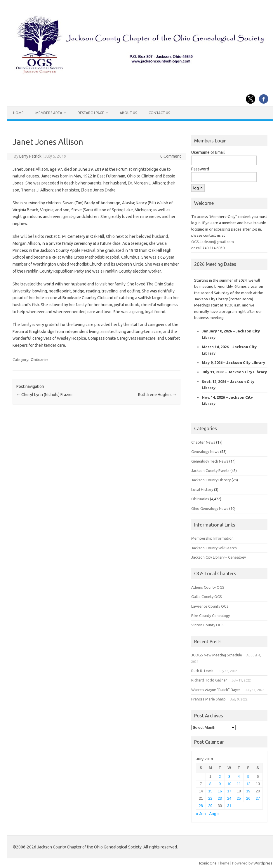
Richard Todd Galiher (209, 680)
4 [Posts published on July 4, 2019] (239, 777)
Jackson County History (211, 480)
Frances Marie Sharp (208, 699)
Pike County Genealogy (211, 616)
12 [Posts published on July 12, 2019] (248, 784)
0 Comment (171, 156)
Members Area (49, 113)
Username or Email (208, 152)
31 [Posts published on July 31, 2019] (229, 806)
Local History (202, 489)
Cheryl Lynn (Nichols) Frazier (45, 395)
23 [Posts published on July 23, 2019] (220, 798)
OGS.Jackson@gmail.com (213, 242)
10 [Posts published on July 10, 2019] (229, 784)
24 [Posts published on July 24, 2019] (229, 798)
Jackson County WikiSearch (214, 548)
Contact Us (159, 113)
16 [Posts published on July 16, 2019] (220, 791)
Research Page (91, 113)
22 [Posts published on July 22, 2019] (210, 798)
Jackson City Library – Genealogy (219, 557)
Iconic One (208, 863)
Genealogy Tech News (210, 461)
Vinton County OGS (207, 625)
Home (18, 113)
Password (200, 169)
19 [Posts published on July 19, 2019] (248, 791)
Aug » (214, 814)
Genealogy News (205, 452)
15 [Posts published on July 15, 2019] (210, 791)
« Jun (201, 814)
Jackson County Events (210, 470)
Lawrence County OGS (210, 606)
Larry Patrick (30, 156)
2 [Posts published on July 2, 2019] (220, 777)
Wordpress (263, 863)
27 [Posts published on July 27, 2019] (258, 798)
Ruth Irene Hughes (157, 395)
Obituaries (40, 360)
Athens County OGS (208, 587)
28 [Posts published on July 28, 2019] (201, 806)
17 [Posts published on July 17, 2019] (229, 791)
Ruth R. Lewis (202, 671)
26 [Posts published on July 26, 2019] (248, 798)
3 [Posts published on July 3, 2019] (229, 777)
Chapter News (203, 442)
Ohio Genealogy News (210, 508)
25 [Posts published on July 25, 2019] (239, 798)
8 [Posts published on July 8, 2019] (210, 784)
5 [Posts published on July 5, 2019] (248, 777)
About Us (128, 113)
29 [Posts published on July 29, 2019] (210, 806)
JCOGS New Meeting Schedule (217, 655)
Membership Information (212, 538)
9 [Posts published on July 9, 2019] (220, 784)
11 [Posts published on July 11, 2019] (239, 784)
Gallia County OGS (207, 597)
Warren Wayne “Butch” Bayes (216, 690)
